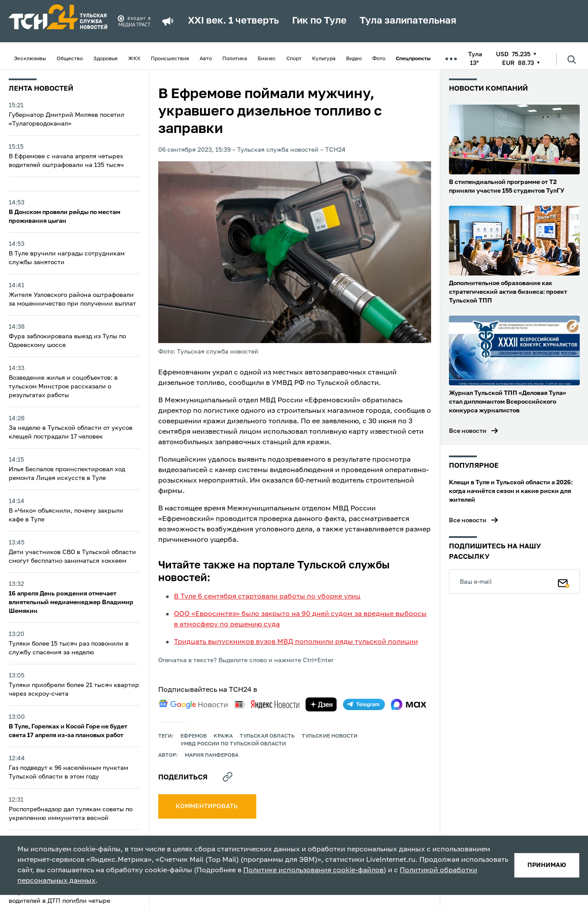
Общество (70, 59)
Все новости (468, 431)
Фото (379, 59)
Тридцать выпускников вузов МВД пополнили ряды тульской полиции (296, 642)
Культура (324, 59)
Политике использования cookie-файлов (313, 871)
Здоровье (105, 59)
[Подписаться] (564, 582)
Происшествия (170, 59)
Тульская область (267, 736)
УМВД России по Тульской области (233, 744)
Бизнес (267, 59)
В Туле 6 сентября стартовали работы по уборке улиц (267, 597)
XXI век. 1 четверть (233, 21)
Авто (206, 59)
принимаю (547, 865)
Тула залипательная (408, 21)
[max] (409, 704)
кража (223, 736)
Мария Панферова (212, 755)
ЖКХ (134, 59)
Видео (354, 59)
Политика (235, 59)
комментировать (207, 806)
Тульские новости (330, 736)
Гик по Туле (319, 21)
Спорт (294, 59)
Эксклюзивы (30, 59)
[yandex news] (267, 704)
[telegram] (364, 704)
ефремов (194, 736)
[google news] (193, 704)
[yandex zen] (321, 704)
